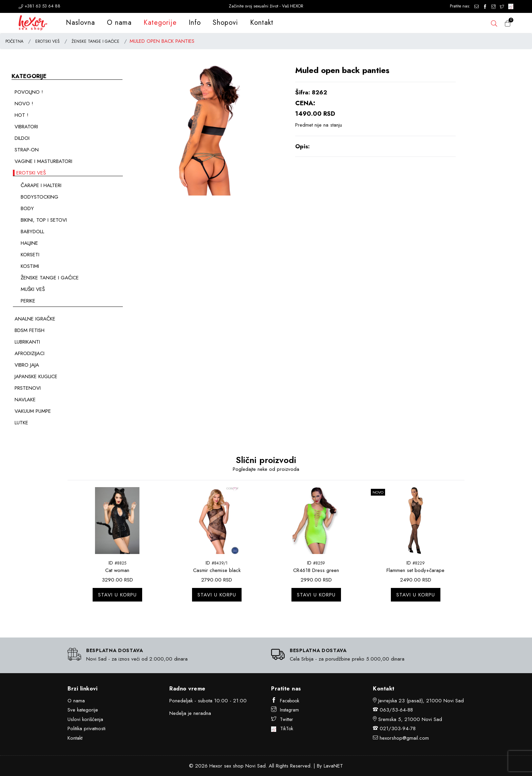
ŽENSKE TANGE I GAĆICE (96, 41)
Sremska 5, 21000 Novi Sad (410, 719)
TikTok (282, 728)
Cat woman (117, 570)
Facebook (285, 701)
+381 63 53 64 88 (40, 6)
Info (195, 23)
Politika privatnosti (87, 728)
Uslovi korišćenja (85, 719)
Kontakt (262, 23)
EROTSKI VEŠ (47, 41)
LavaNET (333, 766)
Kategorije (160, 23)
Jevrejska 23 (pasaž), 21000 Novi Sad (421, 701)
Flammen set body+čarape (415, 570)
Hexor (216, 766)
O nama (119, 23)
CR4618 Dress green (316, 570)
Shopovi (225, 23)
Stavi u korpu (117, 595)
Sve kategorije (83, 710)
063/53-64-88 (396, 710)
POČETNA (14, 41)
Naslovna (80, 23)
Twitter (282, 719)
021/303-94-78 (398, 728)
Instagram (285, 710)
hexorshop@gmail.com (404, 738)
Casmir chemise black (217, 570)
